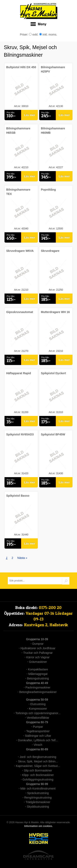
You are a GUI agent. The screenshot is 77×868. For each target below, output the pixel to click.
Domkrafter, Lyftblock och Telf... (38, 740)
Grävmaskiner (38, 662)
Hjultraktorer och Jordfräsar (38, 648)
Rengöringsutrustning (38, 798)
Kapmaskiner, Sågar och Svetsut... (38, 766)
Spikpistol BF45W (53, 434)
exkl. (34, 35)
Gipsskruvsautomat (20, 312)
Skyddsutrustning (38, 807)
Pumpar (38, 727)
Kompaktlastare (38, 669)
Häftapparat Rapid (19, 373)
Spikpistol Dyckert (53, 373)
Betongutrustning (38, 678)
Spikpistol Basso (18, 496)
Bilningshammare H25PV (53, 69)
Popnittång (48, 190)
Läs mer (30, 115)
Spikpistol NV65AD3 (20, 434)
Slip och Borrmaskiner (38, 770)
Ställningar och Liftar (38, 736)
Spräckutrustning (38, 793)
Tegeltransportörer (38, 731)
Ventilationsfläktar (38, 718)
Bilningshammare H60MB (53, 131)
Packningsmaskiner (38, 687)
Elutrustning (38, 704)
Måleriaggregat (38, 674)
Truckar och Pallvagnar (38, 653)
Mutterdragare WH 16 (55, 312)
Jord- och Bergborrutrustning (38, 757)
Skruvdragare (50, 251)
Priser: (24, 35)
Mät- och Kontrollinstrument (38, 789)
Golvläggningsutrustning (38, 779)
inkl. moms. (48, 35)
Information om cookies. (38, 826)
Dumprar (38, 644)
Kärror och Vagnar (38, 657)
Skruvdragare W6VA (20, 251)
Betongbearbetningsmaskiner (38, 692)
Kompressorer (38, 709)
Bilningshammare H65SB (18, 131)
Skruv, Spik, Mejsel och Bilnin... (38, 761)
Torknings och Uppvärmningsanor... (38, 713)
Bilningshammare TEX (18, 192)
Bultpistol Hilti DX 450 (21, 67)
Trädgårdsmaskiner (38, 802)
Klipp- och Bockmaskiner (38, 775)
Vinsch (38, 745)
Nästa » (22, 558)
